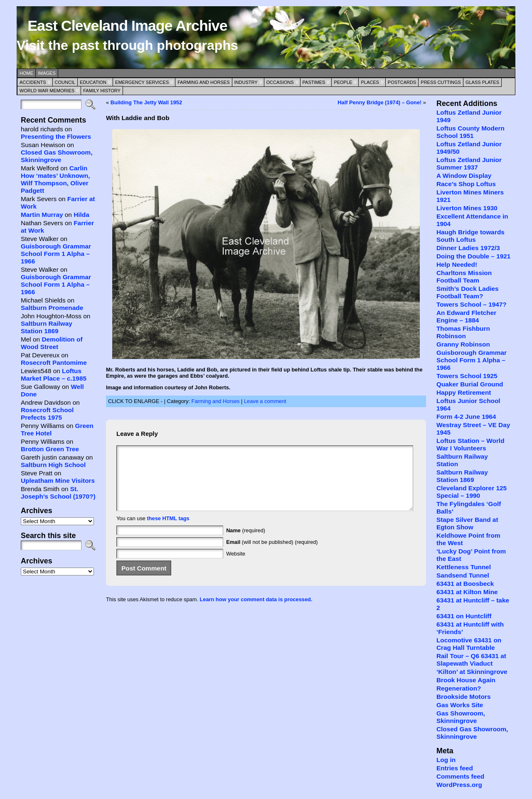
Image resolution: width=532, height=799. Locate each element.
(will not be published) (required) (272, 554)
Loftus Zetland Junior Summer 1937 (469, 163)
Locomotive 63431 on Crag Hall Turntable (469, 644)
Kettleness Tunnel (464, 567)
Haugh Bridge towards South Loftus (470, 236)
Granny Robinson (463, 344)
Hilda (81, 215)
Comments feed (460, 776)
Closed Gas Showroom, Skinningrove (57, 156)
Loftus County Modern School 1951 (470, 132)
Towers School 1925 (467, 376)
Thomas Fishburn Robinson (463, 332)
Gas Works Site (460, 705)
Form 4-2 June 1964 (466, 417)
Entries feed (455, 768)
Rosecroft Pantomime (54, 363)
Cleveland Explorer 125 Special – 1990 (472, 492)
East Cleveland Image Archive (127, 26)
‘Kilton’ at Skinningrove (472, 672)
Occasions (280, 82)
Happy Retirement (464, 392)
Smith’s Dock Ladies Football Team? (468, 292)
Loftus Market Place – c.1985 (54, 375)
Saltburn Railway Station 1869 (47, 327)
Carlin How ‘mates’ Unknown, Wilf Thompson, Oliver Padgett (55, 179)
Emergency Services (142, 82)
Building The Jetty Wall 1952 (146, 102)
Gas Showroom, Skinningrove (461, 717)
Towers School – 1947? (472, 304)
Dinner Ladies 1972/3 (468, 248)
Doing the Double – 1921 (473, 256)
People (343, 82)
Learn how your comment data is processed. (256, 612)
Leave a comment (265, 401)
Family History (102, 91)
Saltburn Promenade (52, 308)
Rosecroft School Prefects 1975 (47, 414)
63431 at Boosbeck (465, 584)
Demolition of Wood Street (52, 343)
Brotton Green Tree (50, 449)
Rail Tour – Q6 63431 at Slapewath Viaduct (471, 660)
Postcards (402, 82)
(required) (246, 543)
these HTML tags (168, 531)
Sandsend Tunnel (463, 575)
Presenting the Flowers (56, 136)
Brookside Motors (464, 697)
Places (370, 82)
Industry (246, 82)
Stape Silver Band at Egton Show (467, 523)
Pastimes (314, 82)
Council (65, 82)
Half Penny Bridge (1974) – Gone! (379, 102)
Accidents (33, 82)
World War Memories (47, 91)
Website (236, 566)
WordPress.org (459, 785)
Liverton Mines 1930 (467, 208)
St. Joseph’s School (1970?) (58, 493)
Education (93, 82)
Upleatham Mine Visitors (58, 481)
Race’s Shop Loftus (466, 184)
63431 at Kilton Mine (467, 592)
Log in (446, 760)
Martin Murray (42, 215)
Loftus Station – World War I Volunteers (470, 444)
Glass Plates (482, 82)
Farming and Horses (203, 82)
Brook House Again (466, 680)
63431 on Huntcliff (464, 616)
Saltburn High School (53, 465)
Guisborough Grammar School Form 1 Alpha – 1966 (56, 254)
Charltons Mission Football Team (464, 277)
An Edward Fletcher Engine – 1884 (466, 316)
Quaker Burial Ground (470, 384)
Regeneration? (459, 688)
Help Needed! (457, 264)
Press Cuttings (441, 82)
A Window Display (464, 176)
